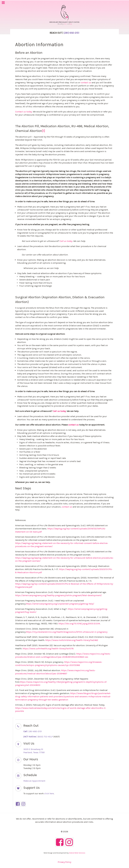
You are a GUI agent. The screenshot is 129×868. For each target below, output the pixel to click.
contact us (86, 82)
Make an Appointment (34, 781)
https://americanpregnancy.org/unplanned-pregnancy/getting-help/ (60, 604)
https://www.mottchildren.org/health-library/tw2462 (72, 640)
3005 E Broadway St (33, 749)
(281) (71, 33)
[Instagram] (23, 804)
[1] (44, 131)
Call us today (66, 241)
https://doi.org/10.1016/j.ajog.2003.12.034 (79, 624)
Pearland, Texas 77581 (34, 752)
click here (49, 793)
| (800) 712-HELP (38, 737)
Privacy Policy (64, 862)
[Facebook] (18, 804)
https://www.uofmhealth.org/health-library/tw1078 (48, 649)
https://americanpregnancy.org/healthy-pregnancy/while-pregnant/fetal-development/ (58, 595)
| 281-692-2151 (33, 731)
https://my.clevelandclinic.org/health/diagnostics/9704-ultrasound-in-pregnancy (67, 632)
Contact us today (24, 112)
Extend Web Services (77, 853)
